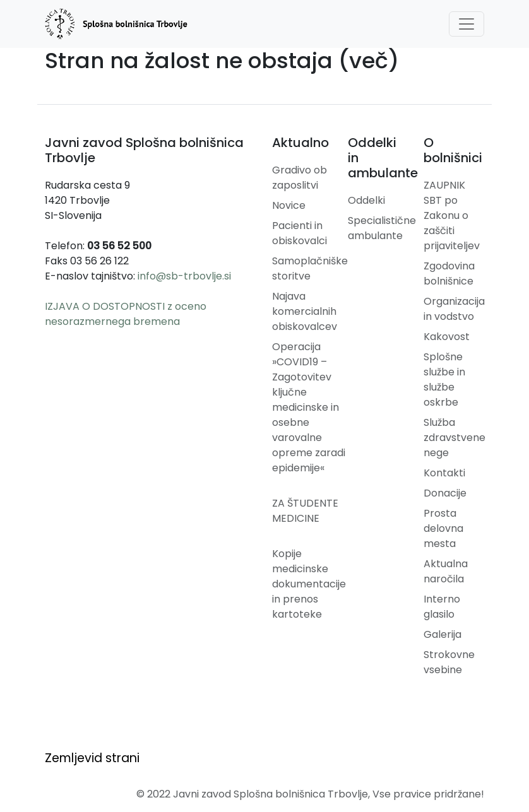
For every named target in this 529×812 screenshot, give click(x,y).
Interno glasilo (442, 607)
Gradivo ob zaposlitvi (300, 178)
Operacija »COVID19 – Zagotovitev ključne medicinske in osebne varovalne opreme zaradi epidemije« (309, 407)
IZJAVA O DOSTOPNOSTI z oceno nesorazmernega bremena (126, 314)
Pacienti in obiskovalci (300, 233)
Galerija (443, 634)
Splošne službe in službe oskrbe (444, 380)
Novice (289, 205)
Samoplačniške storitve (310, 268)
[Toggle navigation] (467, 24)
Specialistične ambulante (382, 228)
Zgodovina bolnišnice (449, 274)
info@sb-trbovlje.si (184, 276)
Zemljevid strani (92, 758)
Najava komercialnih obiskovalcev (305, 311)
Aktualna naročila (446, 571)
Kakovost (447, 337)
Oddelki (366, 200)
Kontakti (444, 473)
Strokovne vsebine (449, 662)
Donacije (445, 493)
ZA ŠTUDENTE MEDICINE (305, 511)
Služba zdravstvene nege (455, 438)
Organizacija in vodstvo (454, 309)
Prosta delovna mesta (443, 528)
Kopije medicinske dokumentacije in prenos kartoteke (309, 584)
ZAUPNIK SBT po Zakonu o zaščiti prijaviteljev (452, 215)
